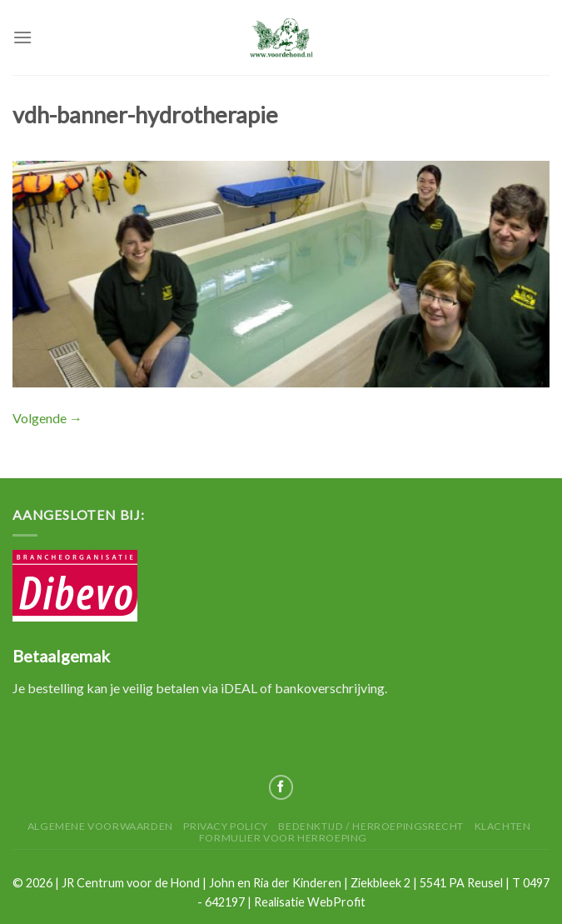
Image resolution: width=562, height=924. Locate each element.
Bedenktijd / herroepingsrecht (371, 826)
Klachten (503, 826)
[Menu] (22, 37)
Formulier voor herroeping (283, 838)
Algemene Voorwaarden (100, 826)
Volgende (47, 418)
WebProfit (336, 902)
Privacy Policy (226, 826)
